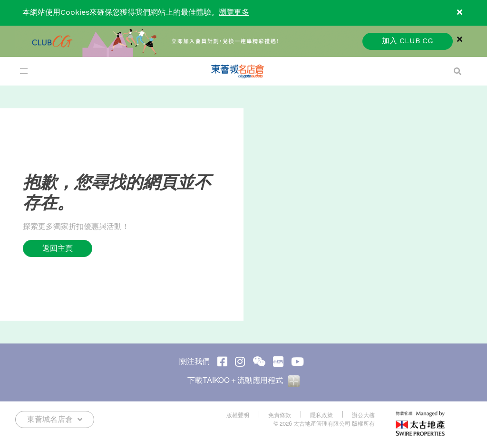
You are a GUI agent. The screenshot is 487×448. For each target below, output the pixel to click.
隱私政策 (321, 415)
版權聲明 (238, 415)
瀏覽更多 (234, 13)
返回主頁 (58, 248)
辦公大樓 (363, 415)
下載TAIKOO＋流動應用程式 (243, 380)
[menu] (24, 71)
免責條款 (280, 415)
